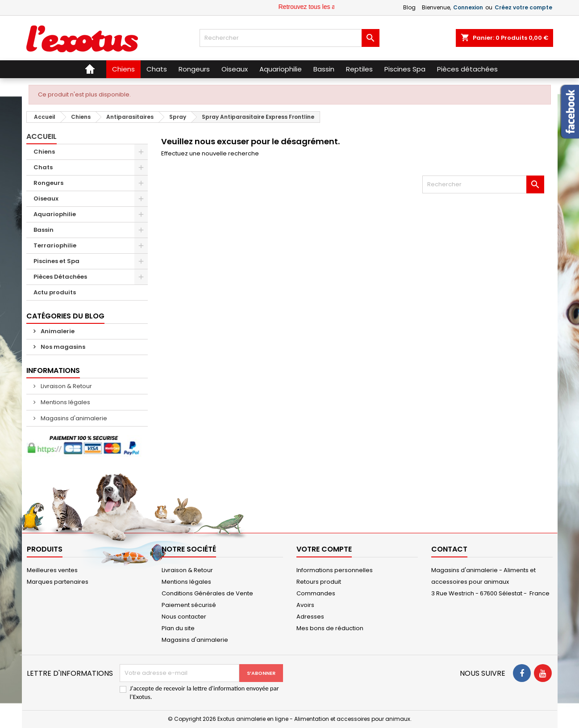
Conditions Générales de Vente (207, 593)
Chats (43, 167)
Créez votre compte (523, 7)
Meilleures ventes (52, 570)
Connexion (468, 7)
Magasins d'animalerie (73, 418)
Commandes (316, 593)
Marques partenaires (58, 582)
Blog (409, 7)
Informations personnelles (335, 570)
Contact (449, 549)
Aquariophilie (55, 214)
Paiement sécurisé (189, 605)
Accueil (42, 136)
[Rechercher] (289, 38)
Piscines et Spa (56, 261)
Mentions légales (65, 402)
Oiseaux (46, 199)
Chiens (44, 152)
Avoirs (305, 605)
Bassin (44, 230)
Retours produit (319, 582)
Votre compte (324, 549)
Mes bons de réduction (330, 628)
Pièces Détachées (60, 277)
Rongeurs (48, 183)
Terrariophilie (55, 245)
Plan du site (178, 628)
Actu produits (55, 292)
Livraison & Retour (66, 386)
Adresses (310, 617)
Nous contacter (184, 617)
